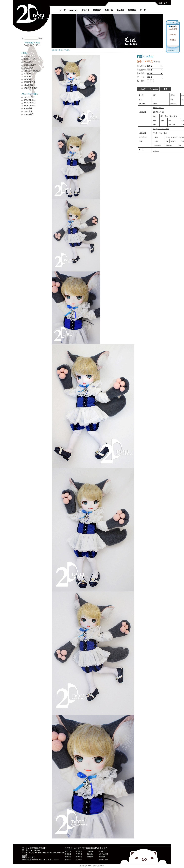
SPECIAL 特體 (30, 82)
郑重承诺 (90, 851)
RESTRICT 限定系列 (32, 71)
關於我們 (97, 10)
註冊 (161, 3)
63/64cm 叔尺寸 (30, 65)
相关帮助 (79, 851)
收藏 (166, 89)
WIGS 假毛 (28, 108)
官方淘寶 (86, 848)
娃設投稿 (132, 10)
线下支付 (79, 859)
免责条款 (69, 848)
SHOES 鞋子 (29, 114)
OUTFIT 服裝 (29, 97)
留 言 (143, 10)
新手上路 (68, 851)
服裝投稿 (120, 10)
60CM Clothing (30, 106)
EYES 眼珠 (28, 111)
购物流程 (68, 857)
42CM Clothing (30, 103)
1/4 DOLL (28, 77)
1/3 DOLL (28, 74)
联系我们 (95, 848)
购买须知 (68, 859)
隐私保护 (78, 848)
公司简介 (104, 848)
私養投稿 (109, 10)
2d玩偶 (56, 859)
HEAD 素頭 (28, 85)
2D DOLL (73, 10)
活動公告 (85, 10)
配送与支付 (103, 851)
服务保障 (90, 857)
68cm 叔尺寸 (29, 68)
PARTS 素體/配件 (31, 88)
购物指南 (79, 857)
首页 (61, 50)
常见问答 (79, 854)
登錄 (166, 3)
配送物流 (102, 857)
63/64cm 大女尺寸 (31, 59)
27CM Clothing (30, 100)
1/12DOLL (28, 56)
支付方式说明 (103, 859)
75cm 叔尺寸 (29, 62)
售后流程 (68, 854)
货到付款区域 (103, 854)
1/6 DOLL (28, 79)
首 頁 (63, 10)
